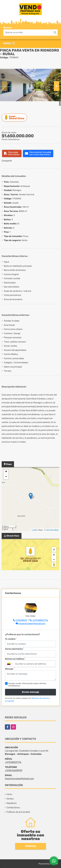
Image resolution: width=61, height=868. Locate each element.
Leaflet (34, 530)
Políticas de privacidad (18, 812)
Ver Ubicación (29, 558)
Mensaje (10, 669)
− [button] (6, 477)
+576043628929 (14, 770)
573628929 (21, 620)
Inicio (9, 794)
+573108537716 (40, 620)
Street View (15, 117)
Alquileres (12, 803)
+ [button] (6, 472)
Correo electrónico (14, 649)
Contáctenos (13, 808)
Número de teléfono (15, 659)
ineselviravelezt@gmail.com (32, 623)
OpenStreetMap (52, 530)
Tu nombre (11, 639)
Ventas (10, 799)
